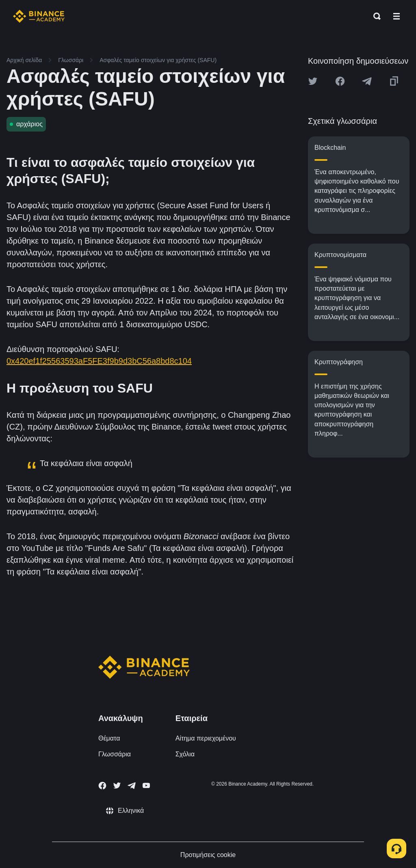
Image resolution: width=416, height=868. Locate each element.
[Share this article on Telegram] (367, 81)
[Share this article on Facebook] (340, 81)
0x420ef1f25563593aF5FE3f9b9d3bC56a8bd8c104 (99, 361)
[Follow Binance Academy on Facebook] (102, 786)
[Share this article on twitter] (313, 81)
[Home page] (39, 16)
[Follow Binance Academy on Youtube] (146, 785)
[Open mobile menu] (396, 16)
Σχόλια (185, 754)
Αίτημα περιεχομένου (206, 738)
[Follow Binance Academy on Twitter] (117, 786)
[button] (396, 16)
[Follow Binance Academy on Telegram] (132, 786)
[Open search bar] (375, 16)
